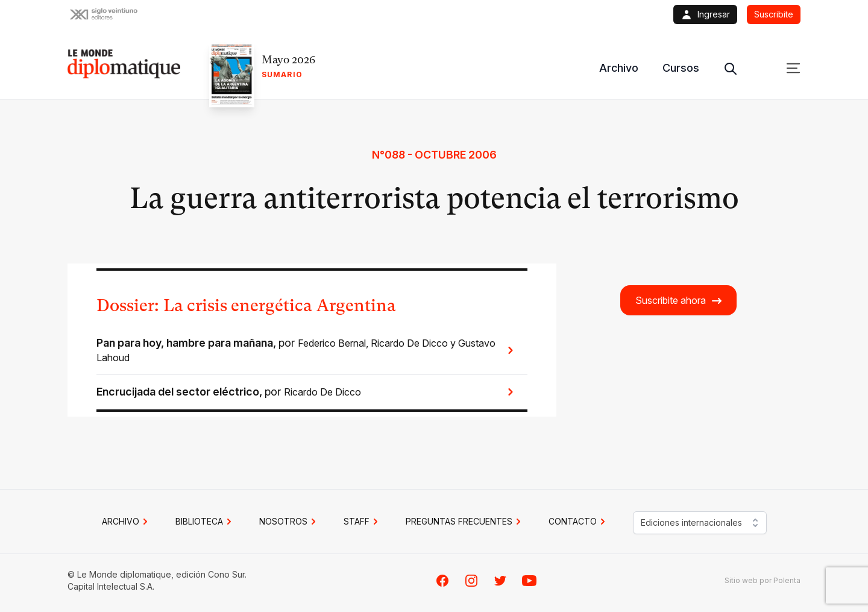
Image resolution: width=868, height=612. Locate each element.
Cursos (681, 68)
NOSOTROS (289, 522)
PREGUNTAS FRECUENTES (465, 522)
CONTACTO (579, 522)
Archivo (619, 68)
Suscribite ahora (679, 301)
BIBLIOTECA (205, 522)
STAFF (363, 522)
